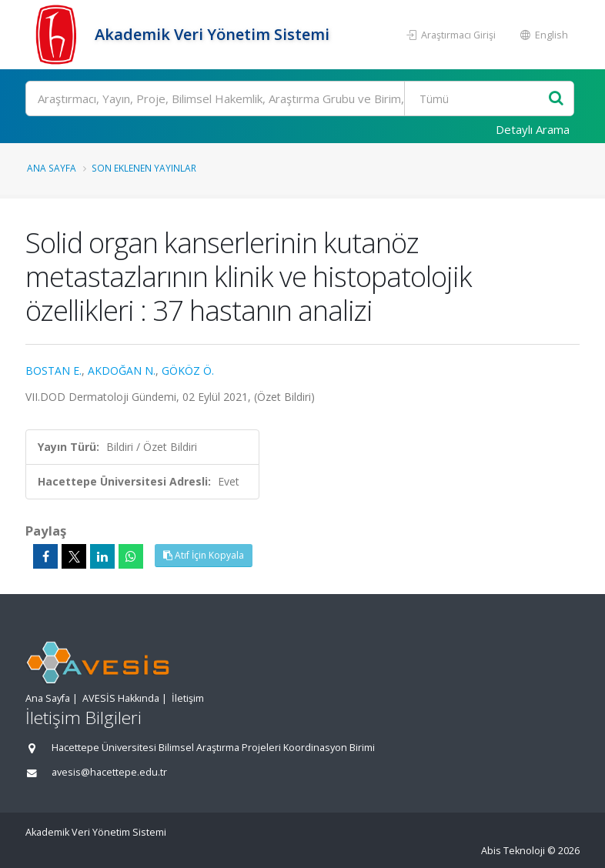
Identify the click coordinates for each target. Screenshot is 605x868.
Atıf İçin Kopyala (204, 555)
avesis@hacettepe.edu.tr (109, 772)
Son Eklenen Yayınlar (144, 168)
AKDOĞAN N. (122, 371)
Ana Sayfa (52, 168)
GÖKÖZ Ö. (188, 371)
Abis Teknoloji (513, 851)
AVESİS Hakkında (121, 698)
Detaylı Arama (533, 129)
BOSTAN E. (53, 371)
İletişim (188, 698)
